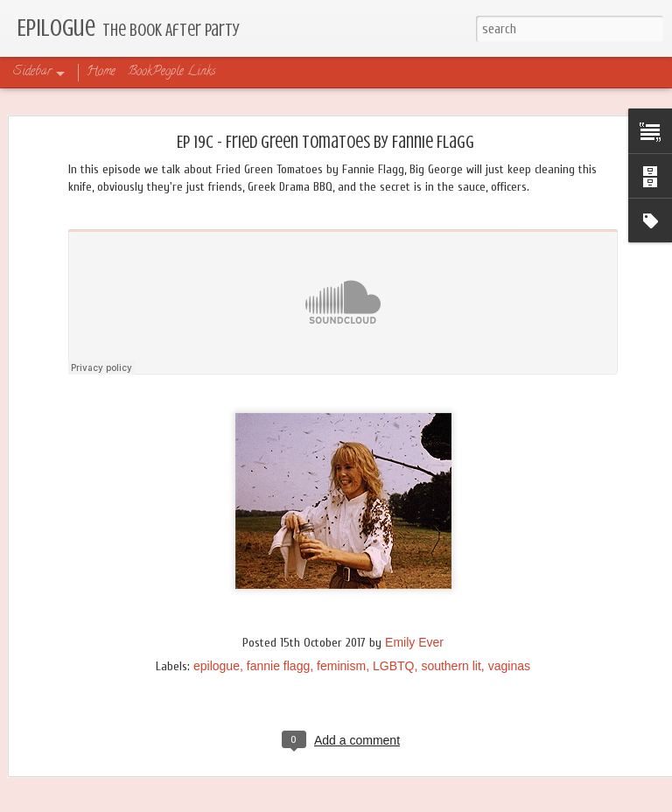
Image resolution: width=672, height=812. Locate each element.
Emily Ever (414, 642)
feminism (341, 666)
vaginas (509, 666)
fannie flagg (278, 666)
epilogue (217, 666)
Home (101, 72)
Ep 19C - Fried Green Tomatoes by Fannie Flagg (325, 142)
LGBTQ (393, 666)
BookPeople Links (172, 72)
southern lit (451, 666)
